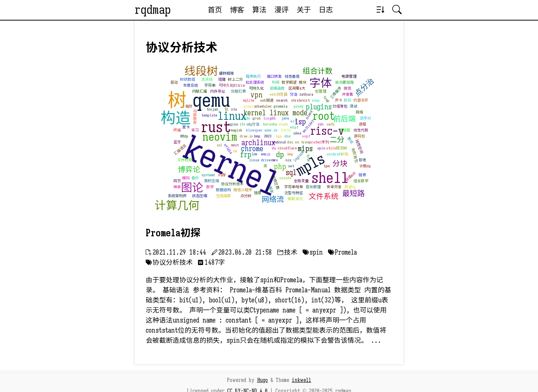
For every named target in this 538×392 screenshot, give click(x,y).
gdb (273, 118)
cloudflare (287, 148)
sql (291, 173)
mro (275, 160)
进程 (362, 124)
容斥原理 (313, 187)
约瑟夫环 (361, 100)
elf (293, 121)
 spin (313, 252)
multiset (308, 126)
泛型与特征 (294, 193)
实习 (195, 130)
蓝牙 (177, 142)
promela (280, 106)
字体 (321, 83)
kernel (232, 167)
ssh (321, 124)
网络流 (273, 200)
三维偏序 (336, 93)
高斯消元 (295, 199)
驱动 (174, 82)
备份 (195, 178)
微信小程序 (243, 190)
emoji (266, 154)
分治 (294, 94)
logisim (299, 157)
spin (321, 148)
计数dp (365, 166)
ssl (219, 145)
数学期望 (289, 82)
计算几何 (177, 206)
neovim (220, 137)
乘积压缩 (211, 181)
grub (257, 118)
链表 (362, 175)
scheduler (263, 106)
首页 (215, 10)
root (324, 116)
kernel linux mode (276, 113)
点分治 (365, 87)
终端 (177, 130)
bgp (279, 136)
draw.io (246, 136)
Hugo (262, 380)
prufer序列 (319, 142)
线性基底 (292, 76)
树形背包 (355, 155)
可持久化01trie (232, 85)
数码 (347, 100)
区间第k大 (297, 88)
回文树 (341, 148)
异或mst (350, 176)
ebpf (294, 127)
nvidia (228, 149)
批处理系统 (255, 82)
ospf (306, 136)
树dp (184, 136)
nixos (309, 115)
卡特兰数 (275, 182)
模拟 (186, 178)
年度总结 (191, 85)
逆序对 (365, 118)
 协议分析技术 (169, 262)
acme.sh (271, 130)
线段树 (201, 71)
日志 (326, 10)
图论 (192, 188)
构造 (176, 118)
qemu (211, 100)
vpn (256, 95)
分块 (340, 164)
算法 (259, 10)
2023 (268, 136)
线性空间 (359, 146)
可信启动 (195, 116)
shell (330, 178)
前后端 (344, 119)
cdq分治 (253, 124)
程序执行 (253, 76)
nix (288, 160)
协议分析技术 (232, 184)
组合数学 (361, 181)
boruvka (270, 124)
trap (327, 99)
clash (283, 124)
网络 (359, 112)
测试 (353, 106)
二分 (337, 140)
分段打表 (238, 91)
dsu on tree (298, 142)
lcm (254, 154)
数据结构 (223, 190)
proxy (299, 106)
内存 (222, 175)
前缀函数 (277, 88)
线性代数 (361, 130)
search (282, 100)
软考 (362, 160)
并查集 (347, 94)
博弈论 (189, 170)
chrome (252, 149)
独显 (258, 193)
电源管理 (349, 76)
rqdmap (153, 10)
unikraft (334, 154)
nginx (233, 124)
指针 (189, 106)
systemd (208, 175)
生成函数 (223, 196)
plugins (319, 107)
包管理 (321, 91)
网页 (177, 181)
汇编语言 (180, 149)
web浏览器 (279, 94)
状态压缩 (200, 196)
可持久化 (256, 88)
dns (288, 136)
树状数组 (188, 79)
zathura (306, 94)
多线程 (344, 130)
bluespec (254, 130)
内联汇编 (200, 91)
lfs (242, 124)
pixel (249, 106)
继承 (177, 187)
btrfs (286, 130)
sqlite (249, 100)
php (280, 167)
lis (266, 118)
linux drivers (262, 160)
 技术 (287, 252)
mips (305, 149)
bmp (257, 136)
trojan (212, 109)
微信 (347, 88)
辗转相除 (226, 73)
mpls (310, 164)
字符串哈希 (294, 187)
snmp (316, 100)
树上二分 (235, 79)
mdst (235, 145)
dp (280, 155)
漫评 (281, 10)
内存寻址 (217, 91)
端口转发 (274, 76)
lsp (300, 122)
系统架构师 (177, 196)
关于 (304, 10)
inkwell (302, 380)
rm (235, 151)
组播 (222, 79)
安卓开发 (334, 187)
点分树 (246, 196)
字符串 (210, 85)
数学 (210, 187)
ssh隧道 (267, 100)
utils (331, 148)
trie (308, 158)
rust (216, 127)
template (209, 115)
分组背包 (340, 106)
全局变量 (301, 181)
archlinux (258, 143)
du (274, 148)
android (279, 142)
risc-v (327, 131)
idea (297, 133)
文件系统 (324, 197)
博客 (237, 10)
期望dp (350, 187)
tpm (327, 166)
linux (232, 116)
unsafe (285, 178)
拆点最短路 (344, 82)
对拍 (344, 154)
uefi (331, 124)
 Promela (342, 252)
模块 (303, 82)
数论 (350, 140)
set (291, 166)
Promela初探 (173, 233)
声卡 (338, 100)
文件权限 (185, 160)
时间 (276, 82)
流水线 (207, 79)
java (285, 118)
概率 (271, 190)
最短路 (353, 194)
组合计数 (318, 71)
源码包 (359, 136)
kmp (290, 154)
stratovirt (300, 100)
